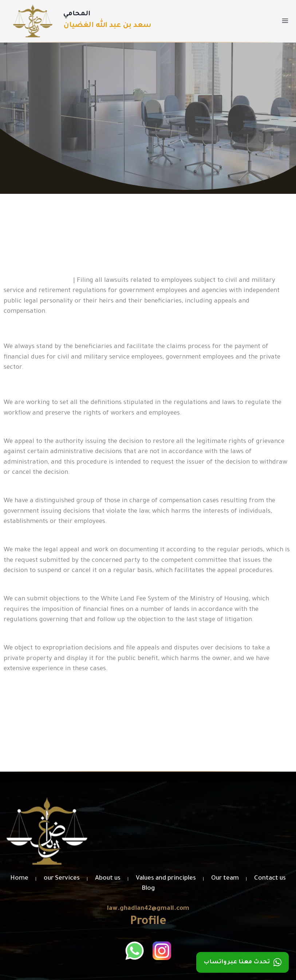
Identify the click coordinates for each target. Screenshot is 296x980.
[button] (148, 740)
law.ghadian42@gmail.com (148, 909)
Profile (148, 922)
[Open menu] (285, 21)
